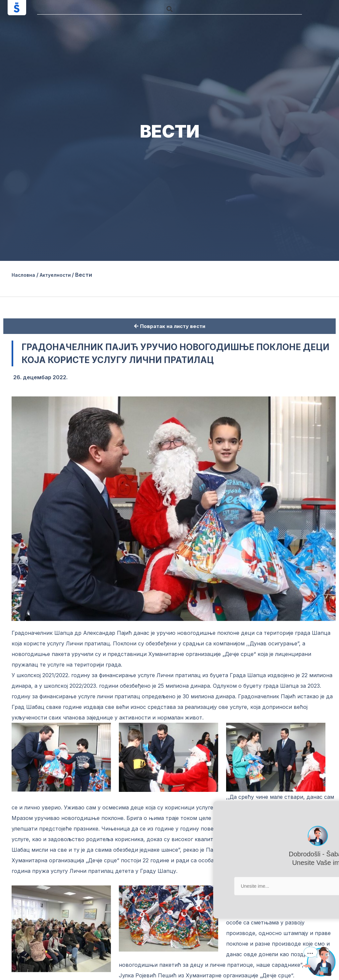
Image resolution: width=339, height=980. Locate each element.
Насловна (25, 275)
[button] (169, 9)
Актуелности (62, 275)
